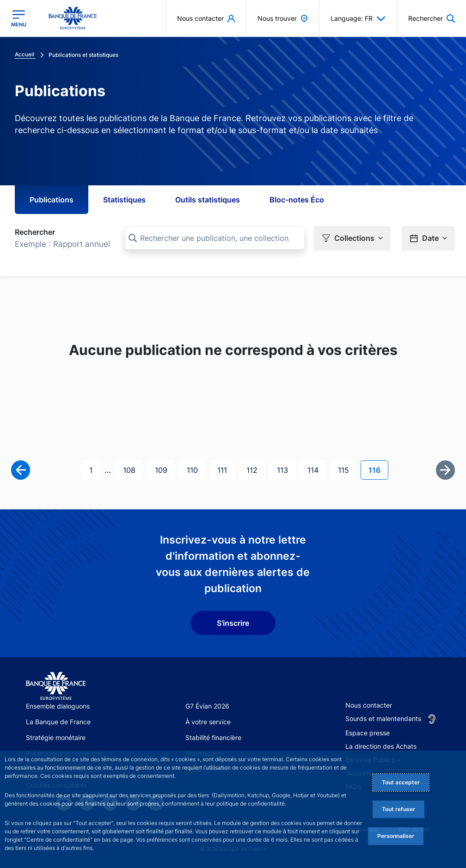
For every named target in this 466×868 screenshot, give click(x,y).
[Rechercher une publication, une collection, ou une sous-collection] (215, 238)
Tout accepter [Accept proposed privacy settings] (401, 782)
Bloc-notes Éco (297, 200)
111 (226, 469)
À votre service (208, 722)
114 (316, 469)
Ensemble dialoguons (58, 706)
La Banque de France (58, 722)
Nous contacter (369, 705)
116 (378, 469)
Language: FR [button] (358, 18)
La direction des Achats (381, 746)
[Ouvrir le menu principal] (19, 18)
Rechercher (35, 232)
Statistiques (124, 200)
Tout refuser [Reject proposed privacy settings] (399, 809)
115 (346, 469)
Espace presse (368, 733)
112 (255, 469)
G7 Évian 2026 (207, 706)
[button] (352, 238)
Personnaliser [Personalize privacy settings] (396, 836)
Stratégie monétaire (56, 737)
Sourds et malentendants (383, 718)
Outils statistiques (208, 200)
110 (195, 469)
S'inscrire (233, 623)
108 (131, 469)
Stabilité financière (213, 737)
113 (285, 469)
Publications (52, 200)
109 (163, 469)
